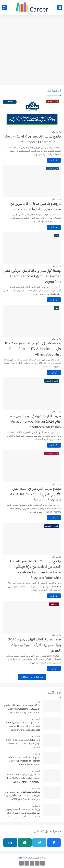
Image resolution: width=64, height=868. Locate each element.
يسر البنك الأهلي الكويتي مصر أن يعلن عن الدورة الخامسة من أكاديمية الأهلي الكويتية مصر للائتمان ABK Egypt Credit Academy (22, 796)
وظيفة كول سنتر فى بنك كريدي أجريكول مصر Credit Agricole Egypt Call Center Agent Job (33, 276)
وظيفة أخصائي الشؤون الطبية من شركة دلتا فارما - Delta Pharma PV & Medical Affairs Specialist (33, 349)
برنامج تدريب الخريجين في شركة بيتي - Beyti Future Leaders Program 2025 (33, 139)
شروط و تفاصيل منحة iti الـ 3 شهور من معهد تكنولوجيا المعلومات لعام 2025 (36, 206)
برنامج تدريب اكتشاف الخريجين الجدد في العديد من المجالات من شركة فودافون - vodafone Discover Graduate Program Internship (35, 570)
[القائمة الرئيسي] (60, 8)
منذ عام (55, 132)
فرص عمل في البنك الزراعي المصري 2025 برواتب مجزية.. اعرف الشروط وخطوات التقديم (34, 645)
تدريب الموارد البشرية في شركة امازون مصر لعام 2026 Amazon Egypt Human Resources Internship (35, 422)
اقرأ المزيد (54, 160)
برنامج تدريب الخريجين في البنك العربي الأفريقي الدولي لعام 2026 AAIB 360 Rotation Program (35, 494)
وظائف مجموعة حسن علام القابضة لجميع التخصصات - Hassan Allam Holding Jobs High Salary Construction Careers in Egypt (22, 709)
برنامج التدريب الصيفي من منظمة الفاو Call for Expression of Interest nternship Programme (24, 761)
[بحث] (4, 8)
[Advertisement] (32, 50)
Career (21, 858)
